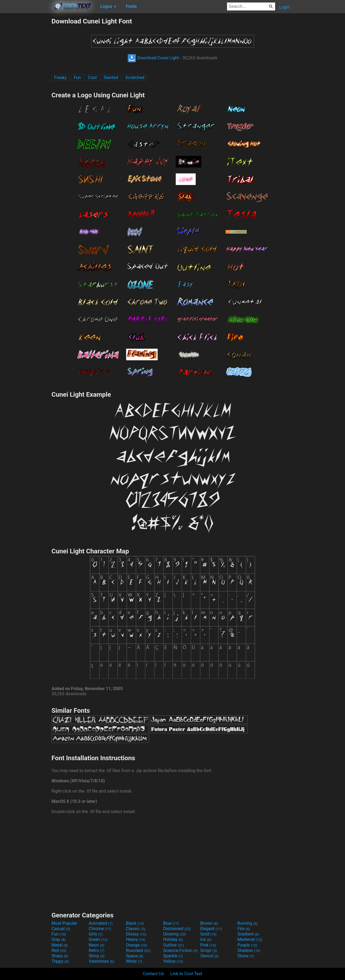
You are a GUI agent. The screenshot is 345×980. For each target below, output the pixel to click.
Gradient (248, 934)
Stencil (209, 956)
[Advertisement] (26, 98)
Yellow (173, 961)
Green (98, 939)
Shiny (97, 956)
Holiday (173, 939)
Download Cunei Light (153, 58)
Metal (60, 945)
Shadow (249, 950)
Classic (136, 929)
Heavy (135, 939)
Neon (96, 945)
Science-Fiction (180, 950)
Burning (248, 923)
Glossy (136, 934)
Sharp (60, 956)
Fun (77, 78)
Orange (137, 945)
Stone (246, 956)
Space (134, 956)
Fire (244, 929)
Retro (96, 950)
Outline (174, 945)
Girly (96, 934)
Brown (209, 923)
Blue (171, 923)
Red (59, 950)
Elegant (211, 929)
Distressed (177, 929)
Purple (247, 945)
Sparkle (173, 956)
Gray (58, 939)
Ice (206, 939)
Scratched (135, 78)
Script (209, 950)
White (134, 961)
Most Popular (64, 923)
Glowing (175, 934)
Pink (208, 945)
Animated (101, 923)
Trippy (60, 961)
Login (284, 7)
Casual (61, 929)
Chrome (100, 929)
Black (135, 923)
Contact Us (153, 974)
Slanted (111, 78)
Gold (208, 934)
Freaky (61, 78)
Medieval (250, 939)
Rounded (138, 950)
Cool (92, 78)
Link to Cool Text (186, 974)
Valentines (101, 961)
